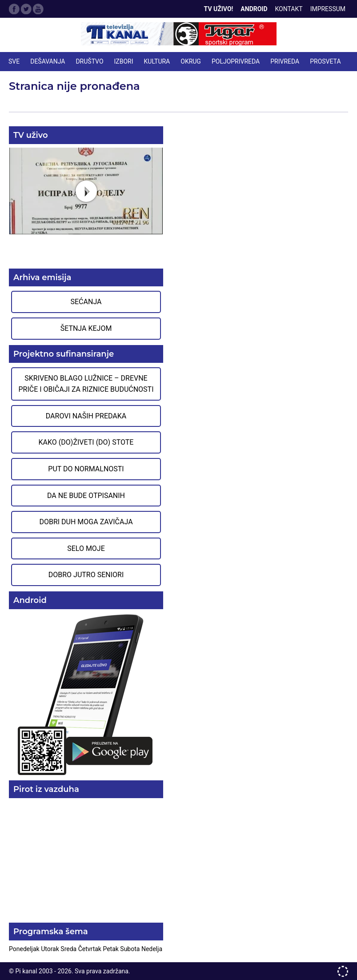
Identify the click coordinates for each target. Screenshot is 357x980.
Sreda (69, 949)
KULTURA (157, 61)
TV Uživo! (219, 9)
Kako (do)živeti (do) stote (86, 442)
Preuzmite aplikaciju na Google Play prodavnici (86, 694)
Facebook (14, 9)
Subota (131, 949)
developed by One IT (343, 971)
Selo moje (86, 548)
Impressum (328, 9)
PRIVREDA (285, 61)
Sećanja (86, 302)
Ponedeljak (25, 949)
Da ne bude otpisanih (86, 496)
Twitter (26, 9)
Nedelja (152, 949)
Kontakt (289, 9)
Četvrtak (91, 949)
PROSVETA (325, 61)
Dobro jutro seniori (86, 575)
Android (254, 9)
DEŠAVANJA (48, 61)
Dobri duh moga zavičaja (86, 522)
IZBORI (124, 61)
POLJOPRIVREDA (236, 61)
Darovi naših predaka (86, 416)
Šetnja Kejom (86, 328)
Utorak (51, 949)
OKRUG (191, 61)
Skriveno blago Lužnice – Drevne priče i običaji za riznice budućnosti (86, 384)
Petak (111, 949)
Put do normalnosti (86, 469)
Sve (14, 61)
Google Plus (38, 9)
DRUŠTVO (89, 61)
